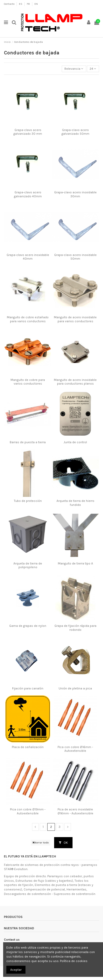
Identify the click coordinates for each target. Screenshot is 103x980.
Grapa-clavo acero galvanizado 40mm (28, 194)
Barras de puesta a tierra (28, 442)
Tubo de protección (28, 501)
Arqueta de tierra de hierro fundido (75, 503)
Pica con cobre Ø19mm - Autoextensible (28, 811)
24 (93, 69)
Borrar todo (40, 843)
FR (29, 4)
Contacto (9, 4)
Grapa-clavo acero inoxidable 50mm (75, 257)
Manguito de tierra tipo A (75, 563)
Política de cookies (74, 961)
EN (36, 4)
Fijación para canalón (28, 688)
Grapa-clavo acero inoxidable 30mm (75, 194)
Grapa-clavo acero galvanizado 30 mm (28, 132)
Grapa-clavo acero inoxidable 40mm (28, 257)
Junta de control (75, 442)
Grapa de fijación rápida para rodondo (75, 628)
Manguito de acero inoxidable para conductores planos (75, 382)
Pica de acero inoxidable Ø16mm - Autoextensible (75, 811)
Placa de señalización (28, 747)
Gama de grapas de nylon (28, 626)
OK (63, 843)
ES (21, 4)
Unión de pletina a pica (75, 688)
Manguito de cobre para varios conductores (28, 382)
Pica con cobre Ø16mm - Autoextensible (75, 749)
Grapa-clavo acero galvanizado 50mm (75, 132)
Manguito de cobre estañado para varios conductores (28, 319)
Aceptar (16, 970)
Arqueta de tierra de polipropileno (28, 565)
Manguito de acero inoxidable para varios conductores (75, 319)
